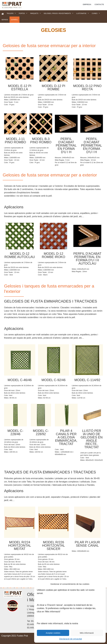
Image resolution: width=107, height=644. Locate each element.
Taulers (11, 13)
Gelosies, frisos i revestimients (59, 13)
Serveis (5, 20)
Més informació (87, 633)
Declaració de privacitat (71, 639)
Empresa (87, 5)
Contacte (99, 5)
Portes (23, 13)
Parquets (35, 13)
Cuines (96, 13)
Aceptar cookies (53, 633)
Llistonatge (82, 13)
